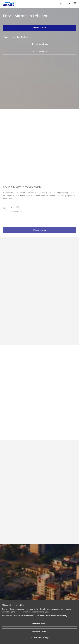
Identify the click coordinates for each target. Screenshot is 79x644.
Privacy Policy (61, 616)
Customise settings (39, 637)
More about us (40, 28)
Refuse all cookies (40, 631)
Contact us (40, 51)
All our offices (40, 44)
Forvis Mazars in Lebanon (26, 15)
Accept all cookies (40, 624)
